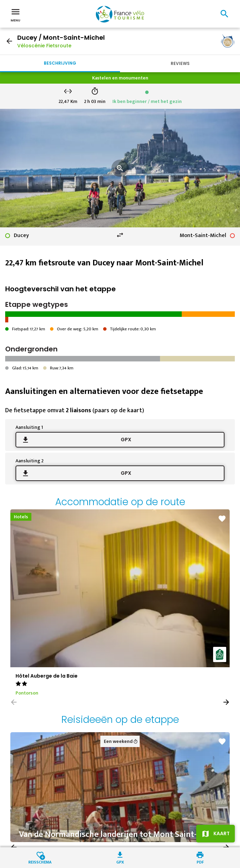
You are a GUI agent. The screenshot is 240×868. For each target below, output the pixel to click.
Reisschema (40, 862)
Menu (16, 15)
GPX (126, 440)
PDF (200, 862)
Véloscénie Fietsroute (44, 46)
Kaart (222, 833)
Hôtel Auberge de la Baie (47, 676)
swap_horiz (120, 235)
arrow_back (9, 41)
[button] (226, 702)
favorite (222, 519)
